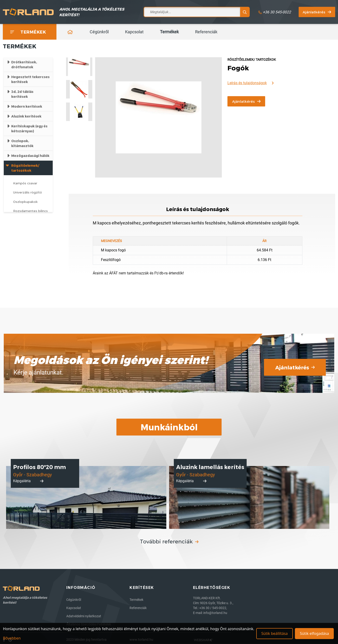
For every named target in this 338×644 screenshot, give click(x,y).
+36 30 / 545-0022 (213, 608)
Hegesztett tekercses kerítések (30, 79)
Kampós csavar (25, 183)
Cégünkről (99, 32)
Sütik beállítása (274, 633)
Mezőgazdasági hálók (30, 156)
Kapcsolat (134, 32)
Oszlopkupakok (25, 202)
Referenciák (206, 32)
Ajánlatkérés (317, 12)
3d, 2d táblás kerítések (22, 94)
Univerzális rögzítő (28, 192)
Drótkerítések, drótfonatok (24, 64)
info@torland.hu (215, 613)
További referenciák (169, 542)
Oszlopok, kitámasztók (22, 143)
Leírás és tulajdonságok (251, 83)
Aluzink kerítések (26, 116)
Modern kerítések (27, 106)
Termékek (169, 32)
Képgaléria (28, 481)
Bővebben (12, 638)
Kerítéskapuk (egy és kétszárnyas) (29, 129)
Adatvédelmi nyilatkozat (84, 616)
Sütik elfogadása (314, 633)
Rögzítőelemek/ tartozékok (25, 168)
